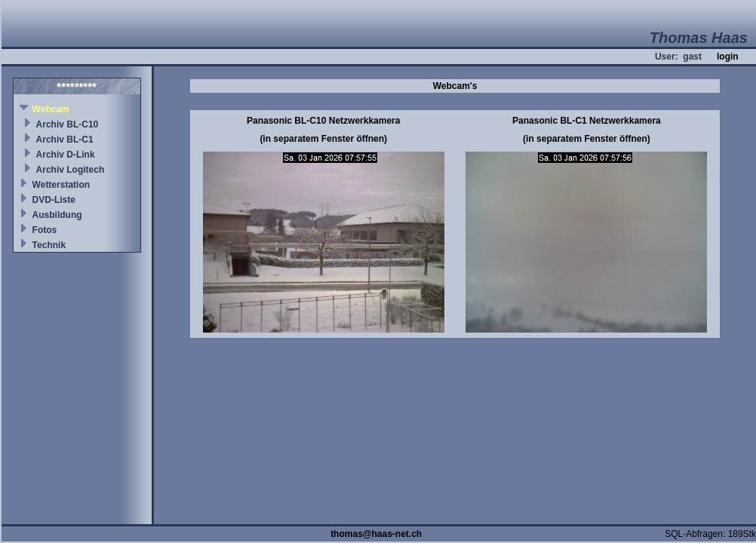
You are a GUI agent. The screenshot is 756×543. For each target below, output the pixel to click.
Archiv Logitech (71, 170)
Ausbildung (57, 215)
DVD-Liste (54, 200)
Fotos (45, 230)
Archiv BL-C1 (65, 140)
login (728, 57)
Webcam (51, 109)
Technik (49, 245)
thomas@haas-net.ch (376, 534)
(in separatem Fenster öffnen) (323, 139)
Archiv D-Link (66, 155)
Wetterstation (61, 185)
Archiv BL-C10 (68, 124)
